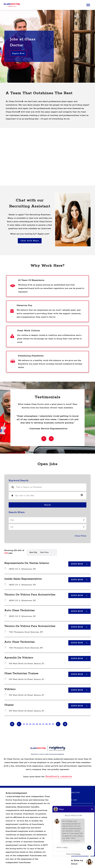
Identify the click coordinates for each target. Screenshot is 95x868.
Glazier (9, 705)
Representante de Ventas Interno (27, 563)
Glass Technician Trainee (21, 673)
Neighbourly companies (59, 776)
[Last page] (65, 724)
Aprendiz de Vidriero (19, 658)
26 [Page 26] (40, 724)
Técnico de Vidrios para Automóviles (30, 595)
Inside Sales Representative (23, 579)
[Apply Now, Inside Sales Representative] (79, 580)
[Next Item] (51, 439)
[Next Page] (58, 724)
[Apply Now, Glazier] (79, 706)
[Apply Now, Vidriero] (79, 690)
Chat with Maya (30, 241)
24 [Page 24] (34, 724)
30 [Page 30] (53, 724)
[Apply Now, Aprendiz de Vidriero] (79, 658)
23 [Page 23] (30, 724)
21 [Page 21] (24, 724)
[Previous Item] (44, 439)
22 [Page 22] (27, 724)
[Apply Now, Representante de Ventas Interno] (79, 564)
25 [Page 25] (37, 724)
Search (47, 505)
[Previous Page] (19, 724)
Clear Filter (80, 536)
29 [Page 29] (50, 724)
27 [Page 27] (43, 724)
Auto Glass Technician (20, 610)
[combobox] (47, 496)
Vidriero (10, 689)
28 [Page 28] (47, 724)
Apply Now (18, 53)
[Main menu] (88, 5)
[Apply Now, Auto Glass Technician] (79, 611)
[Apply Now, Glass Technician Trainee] (79, 674)
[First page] (12, 724)
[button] (82, 495)
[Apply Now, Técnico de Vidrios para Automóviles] (79, 595)
